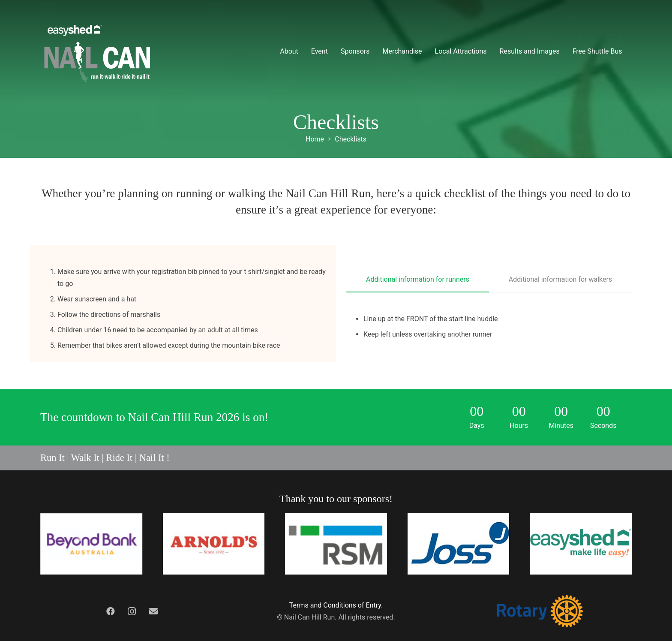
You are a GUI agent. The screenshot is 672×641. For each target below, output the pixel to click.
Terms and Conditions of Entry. (336, 605)
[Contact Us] (153, 611)
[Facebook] (111, 611)
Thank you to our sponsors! (336, 499)
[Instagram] (132, 611)
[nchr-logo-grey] (97, 51)
